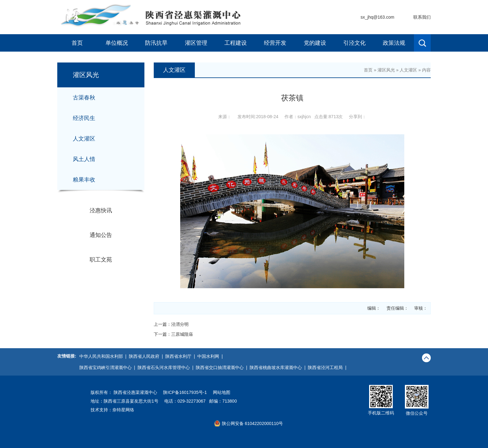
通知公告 (101, 235)
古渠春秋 (84, 98)
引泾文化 (354, 43)
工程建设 (236, 43)
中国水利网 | (211, 356)
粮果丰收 (84, 180)
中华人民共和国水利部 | (104, 356)
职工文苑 (101, 260)
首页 (77, 43)
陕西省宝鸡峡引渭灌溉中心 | (108, 367)
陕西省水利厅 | (181, 356)
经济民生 (84, 118)
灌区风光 (386, 70)
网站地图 (222, 392)
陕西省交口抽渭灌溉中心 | (223, 367)
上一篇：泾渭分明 (171, 324)
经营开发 (275, 43)
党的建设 (315, 43)
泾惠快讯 (101, 210)
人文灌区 (84, 139)
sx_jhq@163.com (378, 17)
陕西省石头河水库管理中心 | (167, 367)
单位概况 (117, 43)
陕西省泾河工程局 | (328, 367)
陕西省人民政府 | (147, 356)
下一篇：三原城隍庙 (173, 334)
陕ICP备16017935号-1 (185, 392)
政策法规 (394, 43)
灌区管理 (196, 43)
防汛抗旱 (156, 43)
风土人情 (84, 159)
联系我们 (422, 17)
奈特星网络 (123, 410)
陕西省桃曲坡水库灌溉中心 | (279, 367)
